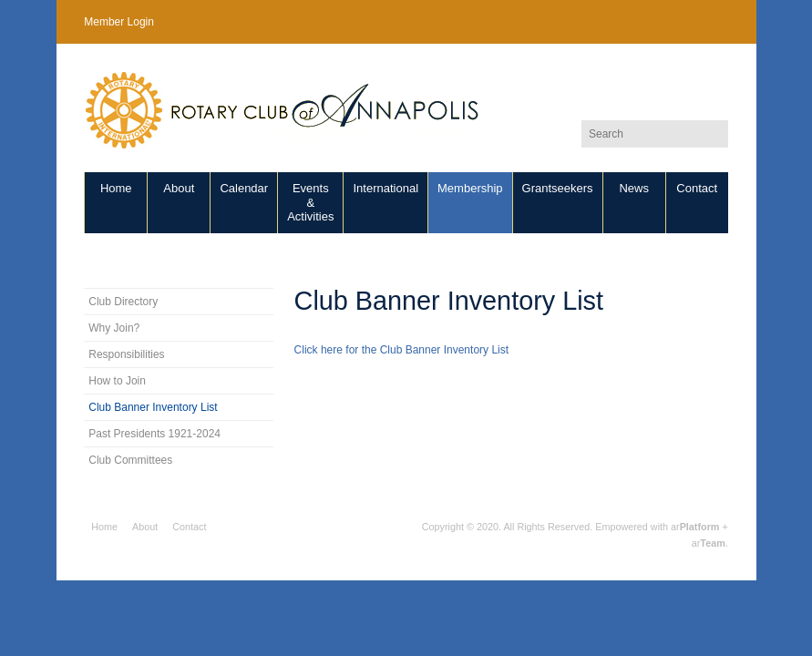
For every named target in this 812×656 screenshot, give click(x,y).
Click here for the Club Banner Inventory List (401, 350)
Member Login (119, 22)
